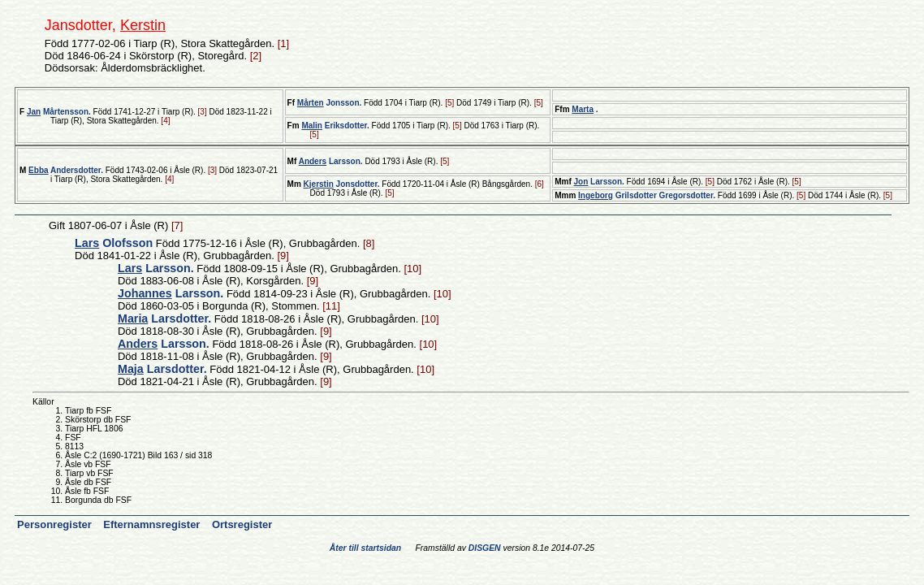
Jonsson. (329, 103)
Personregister (56, 524)
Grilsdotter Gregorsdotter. (647, 195)
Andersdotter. (66, 170)
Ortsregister (242, 524)
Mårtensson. (59, 112)
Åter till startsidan (365, 548)
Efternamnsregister (153, 524)
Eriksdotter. (335, 126)
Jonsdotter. (342, 184)
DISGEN (485, 548)
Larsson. (331, 161)
